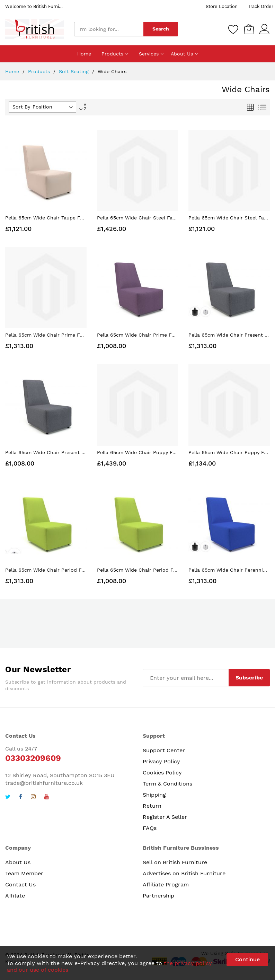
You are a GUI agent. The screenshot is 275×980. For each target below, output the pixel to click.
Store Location (222, 6)
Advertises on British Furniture (184, 873)
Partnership (158, 896)
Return (152, 806)
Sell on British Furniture (175, 862)
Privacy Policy (161, 761)
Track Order (261, 6)
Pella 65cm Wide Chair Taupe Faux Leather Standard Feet (75, 218)
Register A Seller (165, 817)
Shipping (154, 795)
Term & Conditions (167, 784)
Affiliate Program (166, 884)
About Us (18, 862)
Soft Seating (75, 71)
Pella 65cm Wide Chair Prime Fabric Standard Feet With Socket (82, 335)
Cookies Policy (162, 773)
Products (40, 71)
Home (13, 71)
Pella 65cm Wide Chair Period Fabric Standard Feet (159, 570)
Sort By (21, 107)
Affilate (15, 896)
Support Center (164, 750)
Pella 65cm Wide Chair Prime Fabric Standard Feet (158, 335)
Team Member (24, 873)
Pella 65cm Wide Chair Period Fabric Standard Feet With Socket (83, 570)
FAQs (150, 828)
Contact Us (20, 884)
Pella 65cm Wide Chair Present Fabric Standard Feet (69, 452)
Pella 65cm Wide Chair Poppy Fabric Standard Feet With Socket (174, 452)
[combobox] (109, 29)
